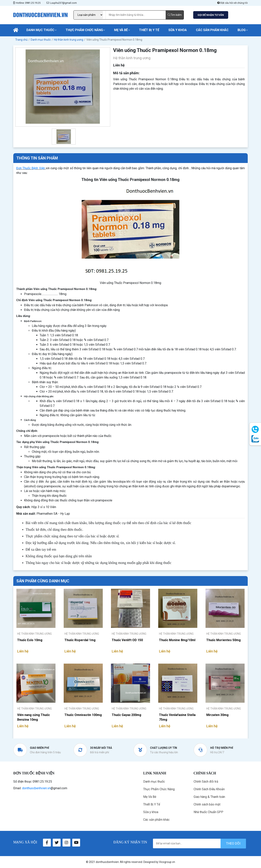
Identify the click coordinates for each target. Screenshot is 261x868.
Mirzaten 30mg (217, 715)
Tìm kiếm (175, 15)
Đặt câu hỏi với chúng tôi (232, 3)
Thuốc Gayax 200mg (126, 715)
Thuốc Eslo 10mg (30, 640)
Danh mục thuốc (40, 30)
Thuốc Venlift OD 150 (127, 640)
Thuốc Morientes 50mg (223, 640)
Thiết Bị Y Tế (149, 30)
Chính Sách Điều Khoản (209, 789)
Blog (242, 30)
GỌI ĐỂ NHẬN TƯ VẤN (211, 15)
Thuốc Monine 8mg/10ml (177, 640)
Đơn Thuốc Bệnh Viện (31, 168)
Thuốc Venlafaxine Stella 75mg (177, 717)
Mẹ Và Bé (121, 30)
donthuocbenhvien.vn (36, 788)
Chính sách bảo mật (207, 804)
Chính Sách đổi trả (206, 782)
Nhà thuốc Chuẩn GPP (208, 812)
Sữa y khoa (178, 30)
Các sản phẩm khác (212, 30)
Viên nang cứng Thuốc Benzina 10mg (34, 717)
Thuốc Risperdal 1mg (80, 640)
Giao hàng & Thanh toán (209, 797)
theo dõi (233, 843)
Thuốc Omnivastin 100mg (83, 715)
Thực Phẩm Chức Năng (84, 30)
